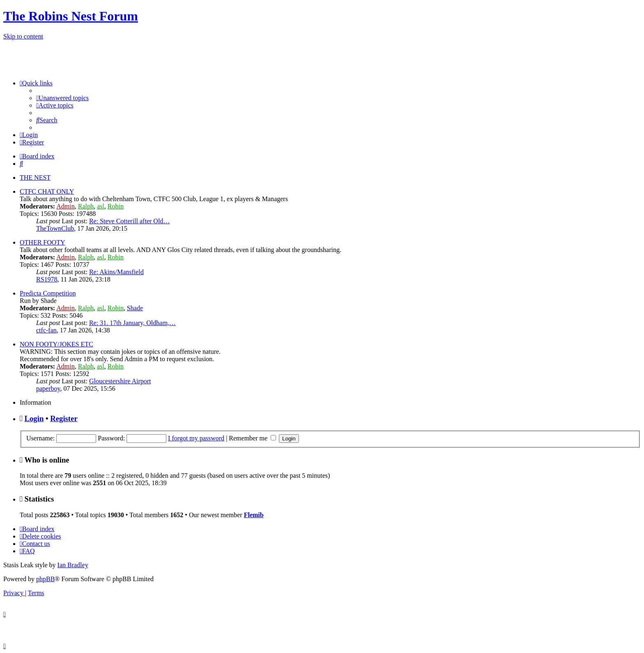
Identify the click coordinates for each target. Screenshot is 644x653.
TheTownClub (55, 228)
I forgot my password (196, 438)
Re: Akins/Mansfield (116, 272)
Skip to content (23, 36)
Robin (116, 206)
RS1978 (47, 279)
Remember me (252, 438)
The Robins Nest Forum (71, 16)
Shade (135, 308)
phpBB (45, 579)
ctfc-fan (46, 330)
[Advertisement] (545, 59)
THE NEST (35, 178)
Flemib (254, 515)
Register (64, 418)
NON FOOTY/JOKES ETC (56, 344)
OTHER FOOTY (43, 242)
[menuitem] (62, 98)
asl (101, 206)
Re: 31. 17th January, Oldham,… (132, 323)
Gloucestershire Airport (120, 381)
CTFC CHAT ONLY (47, 191)
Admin (65, 206)
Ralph (86, 206)
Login (34, 418)
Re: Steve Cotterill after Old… (129, 221)
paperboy (48, 388)
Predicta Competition (48, 293)
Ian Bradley (73, 565)
